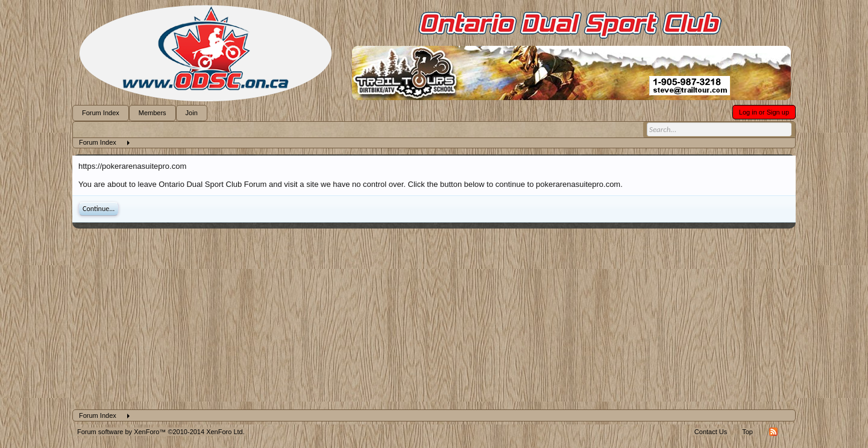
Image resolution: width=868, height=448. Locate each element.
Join (192, 113)
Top (747, 432)
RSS (773, 432)
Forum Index (101, 113)
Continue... (99, 209)
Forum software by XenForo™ (161, 432)
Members (153, 113)
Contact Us (711, 432)
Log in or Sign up (764, 112)
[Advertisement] (434, 319)
